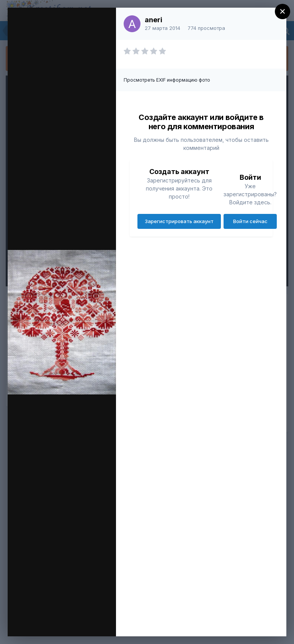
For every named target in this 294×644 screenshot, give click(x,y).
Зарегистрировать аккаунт (179, 221)
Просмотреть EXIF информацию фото (167, 80)
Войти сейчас (250, 221)
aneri (154, 20)
